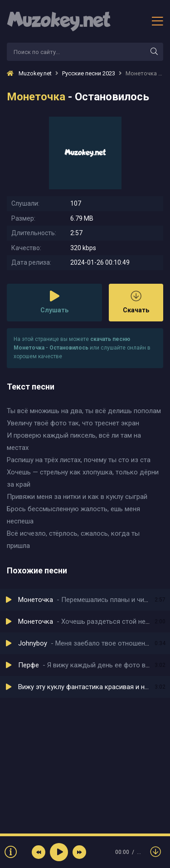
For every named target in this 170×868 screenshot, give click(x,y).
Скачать (136, 302)
